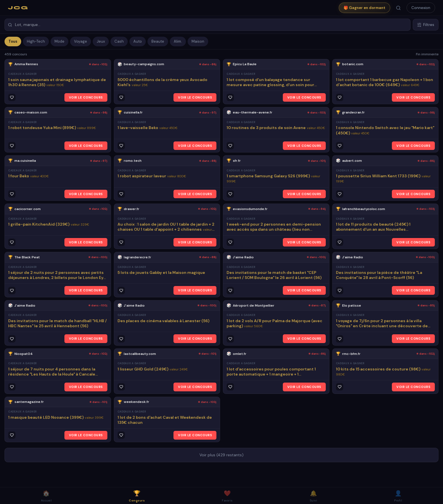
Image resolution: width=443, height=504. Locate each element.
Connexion (421, 8)
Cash (119, 41)
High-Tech (36, 41)
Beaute (158, 41)
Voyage (81, 41)
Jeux (101, 41)
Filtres (426, 25)
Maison (198, 41)
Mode (59, 41)
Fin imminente (427, 54)
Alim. (178, 41)
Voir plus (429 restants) (221, 455)
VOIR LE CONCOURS (86, 97)
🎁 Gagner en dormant (364, 8)
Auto (138, 41)
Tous (13, 41)
